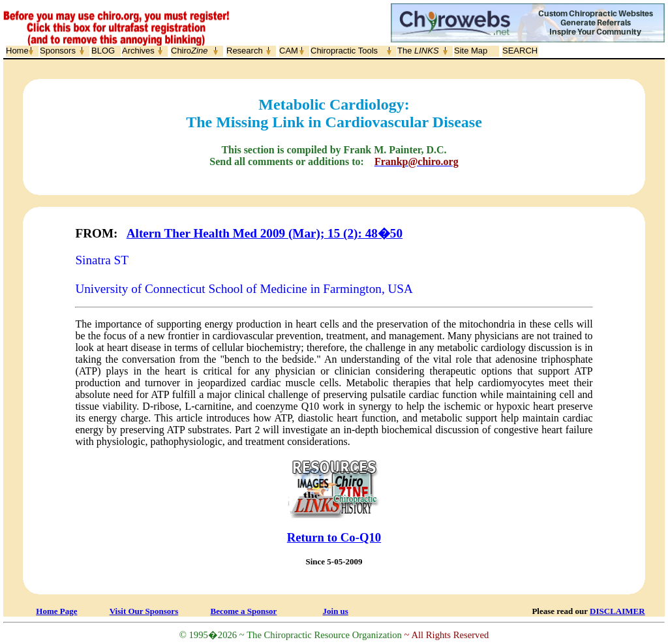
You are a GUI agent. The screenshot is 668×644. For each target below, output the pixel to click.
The (418, 51)
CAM (289, 51)
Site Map (471, 51)
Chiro (189, 51)
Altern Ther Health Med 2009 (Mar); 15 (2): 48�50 (265, 233)
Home (17, 51)
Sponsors (58, 51)
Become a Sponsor (243, 611)
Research (245, 51)
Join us (336, 611)
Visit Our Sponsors (144, 611)
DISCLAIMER (617, 611)
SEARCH (520, 51)
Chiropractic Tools (344, 51)
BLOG (103, 51)
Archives (138, 51)
